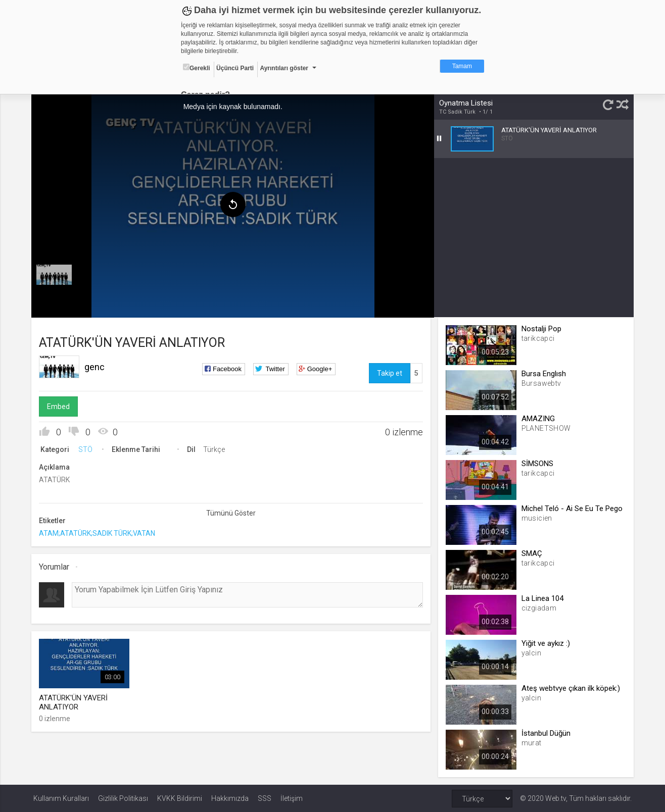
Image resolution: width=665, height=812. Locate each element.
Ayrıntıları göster (284, 68)
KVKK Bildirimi (180, 798)
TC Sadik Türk (457, 112)
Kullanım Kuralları (61, 798)
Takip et (389, 373)
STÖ (87, 449)
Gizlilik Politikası (123, 798)
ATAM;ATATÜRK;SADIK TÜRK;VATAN (99, 533)
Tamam (462, 66)
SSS (265, 798)
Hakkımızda (230, 798)
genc (97, 366)
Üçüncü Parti (235, 68)
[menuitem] (56, 274)
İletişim (292, 798)
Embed (60, 406)
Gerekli (197, 68)
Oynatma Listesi (465, 103)
